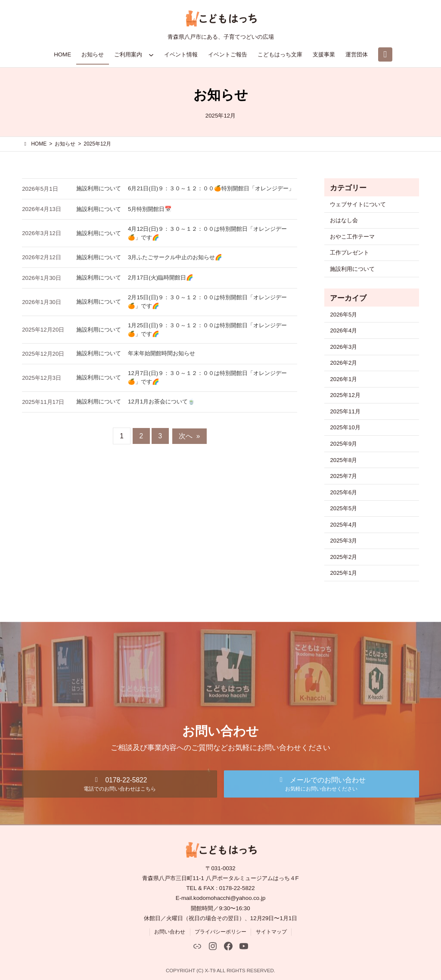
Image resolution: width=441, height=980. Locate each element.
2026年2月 (343, 363)
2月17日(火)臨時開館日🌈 (161, 278)
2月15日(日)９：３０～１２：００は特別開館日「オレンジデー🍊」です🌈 (207, 302)
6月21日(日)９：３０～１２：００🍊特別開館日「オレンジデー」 (211, 188)
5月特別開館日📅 (150, 209)
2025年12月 (345, 395)
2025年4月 (343, 525)
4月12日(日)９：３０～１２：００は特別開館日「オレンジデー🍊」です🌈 (207, 233)
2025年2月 (343, 557)
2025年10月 (345, 427)
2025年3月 (343, 541)
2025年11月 (345, 411)
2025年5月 (343, 508)
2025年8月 (343, 460)
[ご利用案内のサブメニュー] (151, 55)
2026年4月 (343, 330)
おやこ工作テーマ (352, 237)
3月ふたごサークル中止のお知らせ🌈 (175, 257)
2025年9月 (343, 444)
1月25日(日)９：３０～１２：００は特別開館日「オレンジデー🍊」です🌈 (207, 330)
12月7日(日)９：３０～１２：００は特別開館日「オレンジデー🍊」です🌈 (207, 377)
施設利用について (99, 188)
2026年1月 (343, 379)
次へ (189, 436)
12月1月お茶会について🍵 (161, 402)
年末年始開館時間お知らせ (161, 353)
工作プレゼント (349, 253)
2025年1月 (343, 573)
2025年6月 (343, 492)
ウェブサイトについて (358, 204)
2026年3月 (343, 347)
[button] (120, 784)
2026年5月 (343, 315)
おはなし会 (344, 220)
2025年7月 (343, 476)
